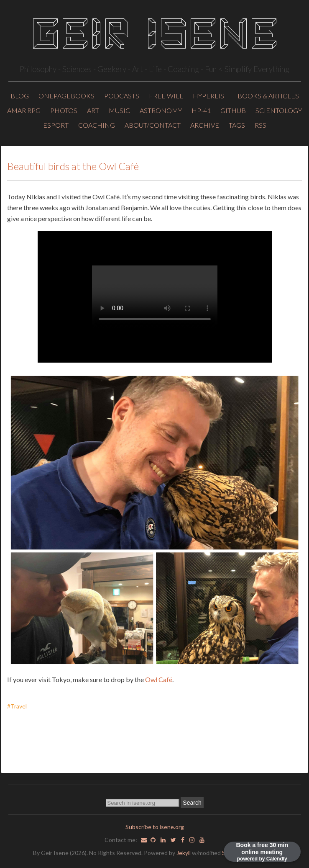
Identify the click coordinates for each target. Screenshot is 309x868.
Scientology (279, 110)
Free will (166, 96)
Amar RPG (24, 110)
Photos (64, 110)
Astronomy (161, 110)
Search (192, 803)
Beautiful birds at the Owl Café (73, 166)
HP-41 (201, 110)
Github (233, 110)
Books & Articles (268, 96)
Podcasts (122, 96)
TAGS (237, 125)
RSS (260, 125)
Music (119, 110)
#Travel (19, 706)
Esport (56, 125)
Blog (20, 96)
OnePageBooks (66, 96)
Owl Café (159, 679)
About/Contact (153, 125)
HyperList (210, 96)
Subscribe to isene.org (155, 827)
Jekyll (184, 853)
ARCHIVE (205, 125)
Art (93, 110)
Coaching (97, 125)
